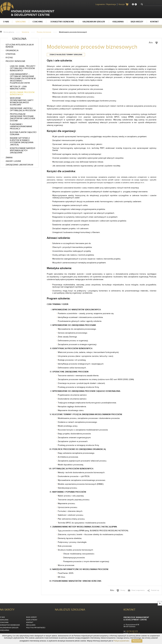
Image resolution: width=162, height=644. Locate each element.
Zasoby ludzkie (13, 161)
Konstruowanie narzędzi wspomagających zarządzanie (23, 151)
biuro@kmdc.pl (134, 633)
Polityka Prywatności (36, 628)
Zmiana (9, 158)
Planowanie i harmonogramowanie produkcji (21, 127)
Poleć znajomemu (138, 590)
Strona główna (9, 32)
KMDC (3, 3)
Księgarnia (5, 630)
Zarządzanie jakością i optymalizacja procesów (23, 109)
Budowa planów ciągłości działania (23, 133)
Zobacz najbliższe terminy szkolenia (66, 55)
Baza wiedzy (32, 617)
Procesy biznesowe (44, 32)
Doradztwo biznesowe (10, 625)
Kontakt (30, 622)
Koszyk (122, 4)
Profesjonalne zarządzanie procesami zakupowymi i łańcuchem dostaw (22, 117)
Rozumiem (137, 641)
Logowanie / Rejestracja (106, 4)
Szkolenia (25, 32)
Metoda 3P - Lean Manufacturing (18, 88)
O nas (2, 617)
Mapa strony (32, 620)
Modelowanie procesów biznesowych (22, 93)
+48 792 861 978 (132, 631)
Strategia (11, 54)
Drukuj (123, 590)
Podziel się (155, 590)
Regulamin (31, 625)
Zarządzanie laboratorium (19, 165)
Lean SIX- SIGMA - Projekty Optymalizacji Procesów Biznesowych (23, 68)
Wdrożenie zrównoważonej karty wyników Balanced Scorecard (22, 101)
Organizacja (12, 51)
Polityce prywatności (121, 641)
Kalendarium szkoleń (9, 628)
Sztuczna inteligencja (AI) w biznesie (20, 46)
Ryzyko (9, 58)
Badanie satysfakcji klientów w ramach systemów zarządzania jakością (22, 141)
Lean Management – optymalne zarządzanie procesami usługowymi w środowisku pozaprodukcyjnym (23, 79)
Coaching (4, 622)
